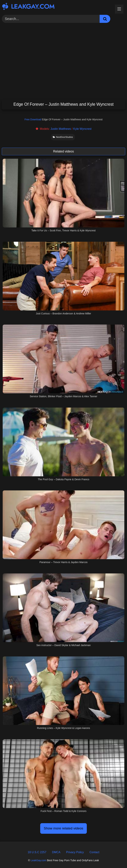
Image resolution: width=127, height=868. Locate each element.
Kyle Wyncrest (82, 129)
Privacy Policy (75, 852)
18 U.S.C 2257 (37, 852)
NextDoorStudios (63, 137)
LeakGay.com (38, 860)
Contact (94, 852)
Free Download (33, 119)
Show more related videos (63, 828)
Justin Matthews (61, 129)
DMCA (56, 852)
